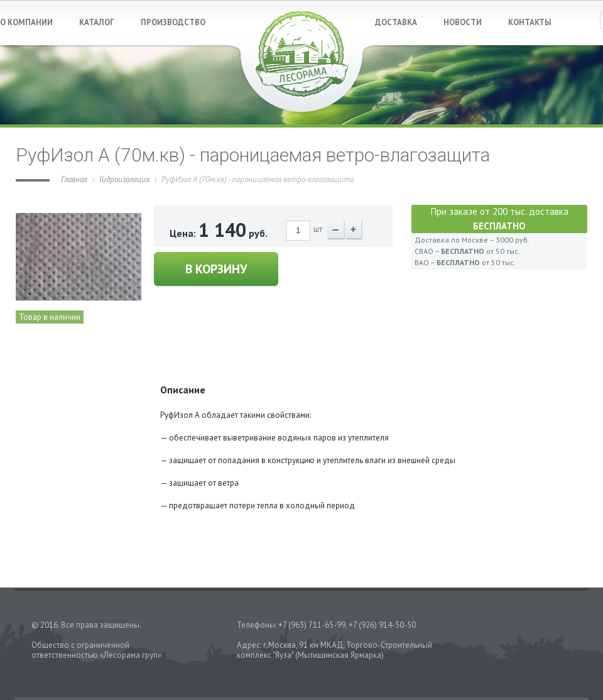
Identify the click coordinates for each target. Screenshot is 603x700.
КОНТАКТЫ (530, 22)
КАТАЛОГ (97, 22)
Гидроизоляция (124, 179)
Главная (74, 179)
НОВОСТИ (463, 22)
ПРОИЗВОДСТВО (173, 22)
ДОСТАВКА (396, 22)
